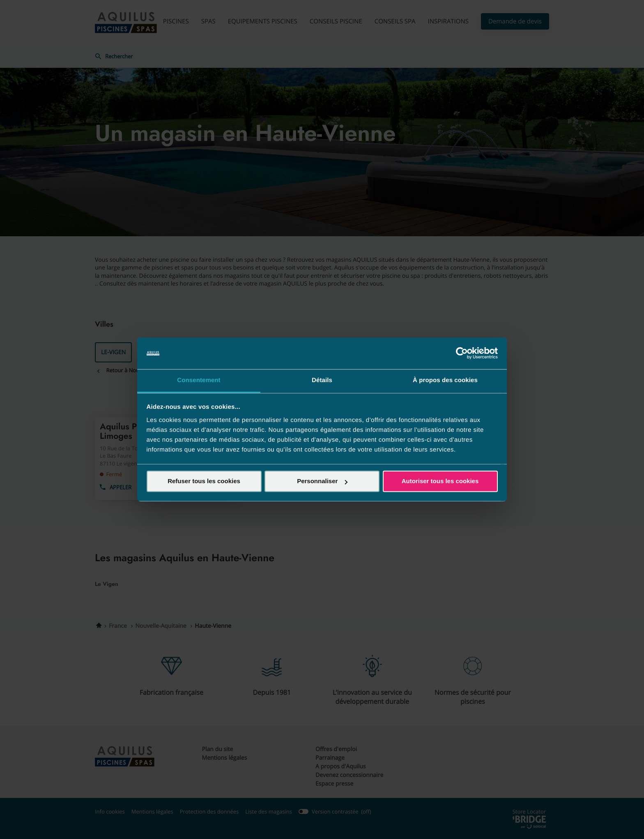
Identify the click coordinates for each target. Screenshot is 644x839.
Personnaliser (322, 481)
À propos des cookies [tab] (445, 380)
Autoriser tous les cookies (440, 481)
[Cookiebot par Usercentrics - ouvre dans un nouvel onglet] (462, 353)
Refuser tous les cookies (204, 481)
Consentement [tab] (199, 380)
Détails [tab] (322, 380)
